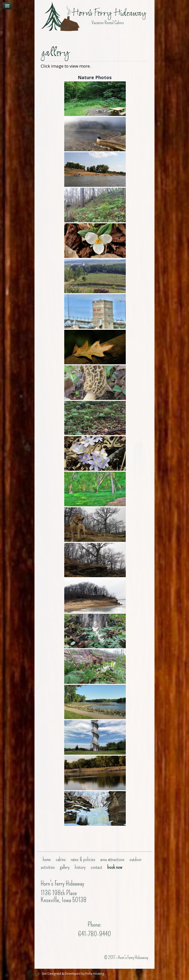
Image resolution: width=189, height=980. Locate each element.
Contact (96, 867)
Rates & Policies (83, 859)
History (80, 867)
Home (47, 859)
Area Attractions (112, 859)
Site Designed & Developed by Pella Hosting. (71, 974)
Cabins (61, 859)
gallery (65, 867)
